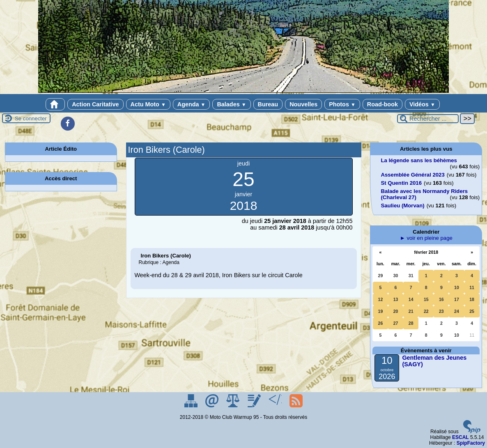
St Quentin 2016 (401, 183)
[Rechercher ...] (428, 119)
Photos (342, 104)
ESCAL (461, 437)
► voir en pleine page (426, 238)
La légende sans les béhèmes (419, 160)
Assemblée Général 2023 (412, 175)
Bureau (268, 104)
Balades (231, 104)
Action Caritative (95, 104)
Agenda (192, 104)
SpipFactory (471, 443)
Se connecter (31, 118)
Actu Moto (148, 104)
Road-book (382, 104)
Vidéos (422, 104)
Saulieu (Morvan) (402, 206)
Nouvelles (303, 104)
